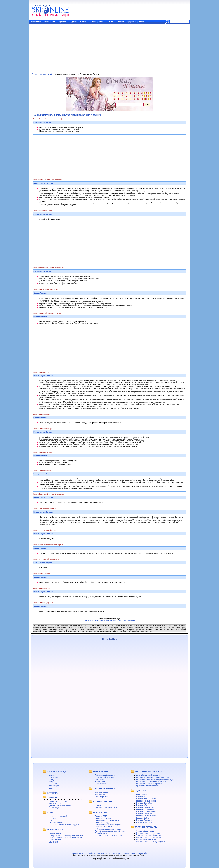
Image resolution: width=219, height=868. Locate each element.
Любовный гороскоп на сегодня (108, 829)
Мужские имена (101, 792)
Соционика (53, 842)
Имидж (52, 782)
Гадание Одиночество (146, 807)
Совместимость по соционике (149, 837)
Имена (93, 22)
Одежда (52, 779)
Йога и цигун (54, 807)
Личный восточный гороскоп (148, 775)
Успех (142, 22)
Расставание (100, 784)
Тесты (102, 22)
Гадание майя (142, 797)
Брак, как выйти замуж (104, 777)
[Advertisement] (109, 48)
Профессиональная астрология (108, 835)
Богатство (53, 818)
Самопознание (55, 833)
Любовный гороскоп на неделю (108, 825)
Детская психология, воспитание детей (65, 838)
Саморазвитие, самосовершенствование (66, 836)
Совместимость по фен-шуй (148, 833)
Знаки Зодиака (101, 833)
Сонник (84, 22)
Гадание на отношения (146, 799)
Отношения (50, 22)
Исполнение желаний (58, 816)
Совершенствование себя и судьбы (64, 825)
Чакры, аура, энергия (58, 801)
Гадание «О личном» (145, 809)
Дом (50, 820)
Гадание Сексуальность (146, 816)
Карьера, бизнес (56, 823)
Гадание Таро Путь (144, 814)
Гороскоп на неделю (103, 823)
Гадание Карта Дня (144, 803)
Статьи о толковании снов (106, 807)
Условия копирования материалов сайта (132, 853)
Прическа (53, 784)
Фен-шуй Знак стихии (145, 831)
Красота (120, 22)
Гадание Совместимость (147, 812)
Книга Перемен (143, 795)
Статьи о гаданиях (144, 822)
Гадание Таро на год (145, 820)
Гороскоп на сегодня (103, 827)
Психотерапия (55, 840)
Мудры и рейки (55, 803)
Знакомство (100, 782)
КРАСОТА (52, 793)
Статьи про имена (102, 797)
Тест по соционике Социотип (148, 835)
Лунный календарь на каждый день (110, 831)
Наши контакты (78, 853)
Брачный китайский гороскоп (148, 786)
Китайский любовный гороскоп (149, 784)
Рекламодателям (108, 853)
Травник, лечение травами (60, 805)
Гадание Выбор (143, 818)
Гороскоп (62, 22)
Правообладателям (92, 853)
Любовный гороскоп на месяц (107, 820)
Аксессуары (54, 786)
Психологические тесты (146, 839)
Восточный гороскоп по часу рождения (153, 777)
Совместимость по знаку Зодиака (150, 842)
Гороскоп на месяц (103, 818)
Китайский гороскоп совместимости (151, 782)
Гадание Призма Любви (146, 801)
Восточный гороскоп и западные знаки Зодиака (156, 779)
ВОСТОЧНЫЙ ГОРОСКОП (149, 771)
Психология (36, 22)
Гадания (73, 22)
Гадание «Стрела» (144, 805)
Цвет (51, 788)
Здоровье (131, 22)
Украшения (53, 777)
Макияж (52, 775)
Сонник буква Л (46, 74)
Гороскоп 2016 (101, 816)
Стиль (111, 22)
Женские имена (101, 795)
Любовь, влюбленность (105, 775)
